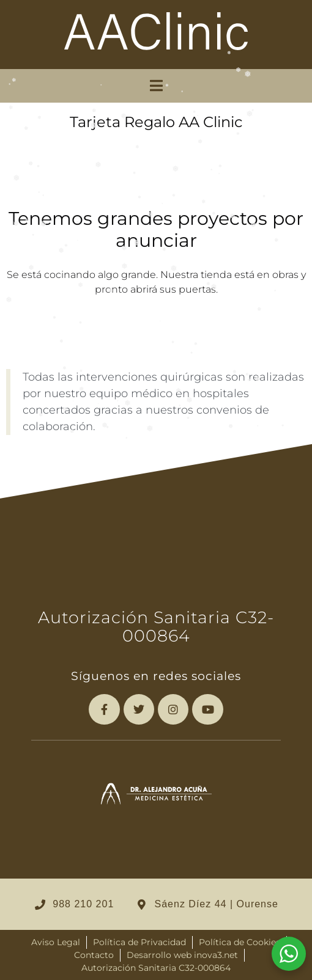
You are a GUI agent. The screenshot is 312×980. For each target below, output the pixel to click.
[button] (156, 86)
